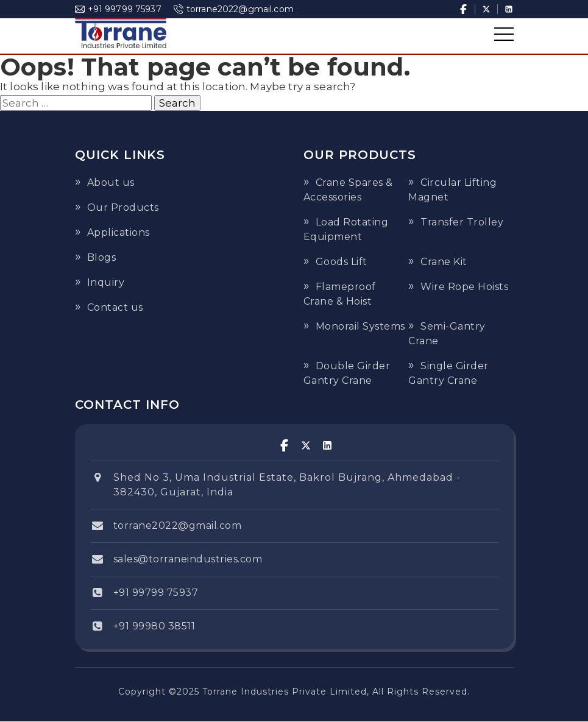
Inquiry (106, 282)
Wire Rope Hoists (464, 287)
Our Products (123, 207)
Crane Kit (444, 262)
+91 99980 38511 (154, 626)
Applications (119, 232)
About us (111, 182)
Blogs (102, 257)
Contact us (115, 307)
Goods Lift (342, 262)
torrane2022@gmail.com (234, 9)
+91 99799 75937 (118, 9)
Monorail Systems (360, 326)
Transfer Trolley (462, 222)
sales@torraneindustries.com (188, 559)
